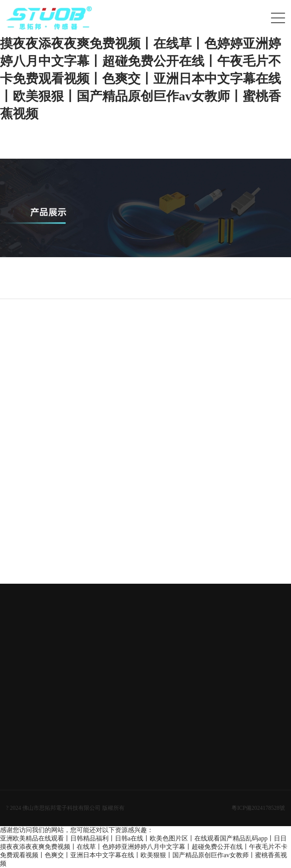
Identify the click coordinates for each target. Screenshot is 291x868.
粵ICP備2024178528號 (258, 808)
